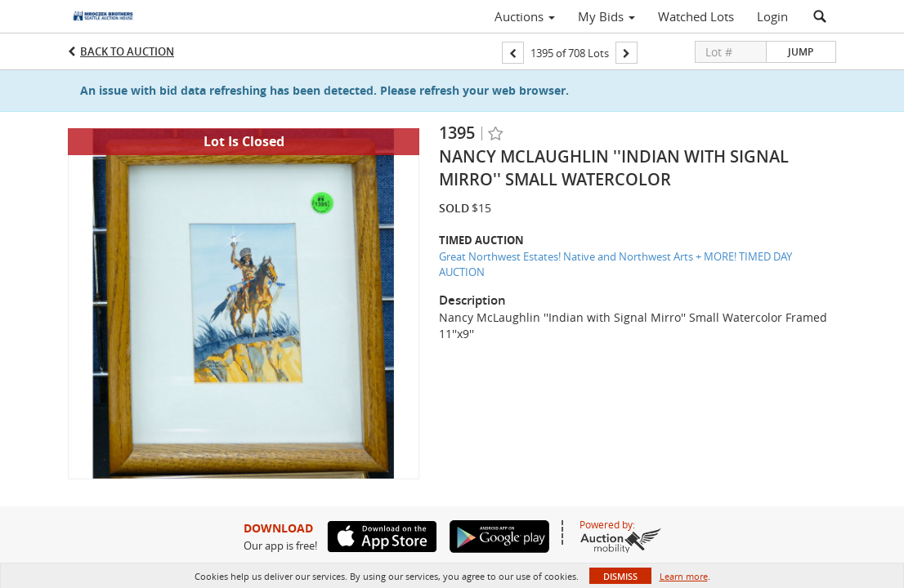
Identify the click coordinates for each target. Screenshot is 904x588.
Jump (801, 52)
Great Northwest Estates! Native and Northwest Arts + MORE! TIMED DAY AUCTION (615, 264)
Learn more (684, 576)
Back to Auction (127, 51)
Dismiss (620, 576)
